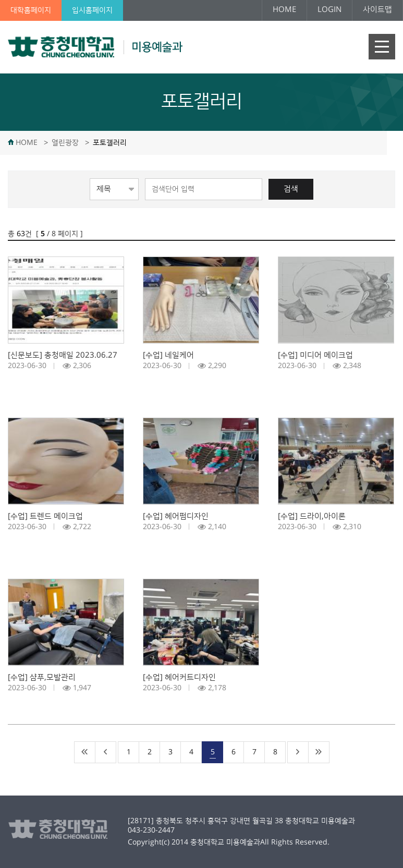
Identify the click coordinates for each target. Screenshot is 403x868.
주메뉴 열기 (382, 47)
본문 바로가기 (0, 0)
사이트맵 (377, 10)
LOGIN (329, 10)
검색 (291, 189)
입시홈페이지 (92, 10)
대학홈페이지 (31, 10)
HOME (284, 10)
